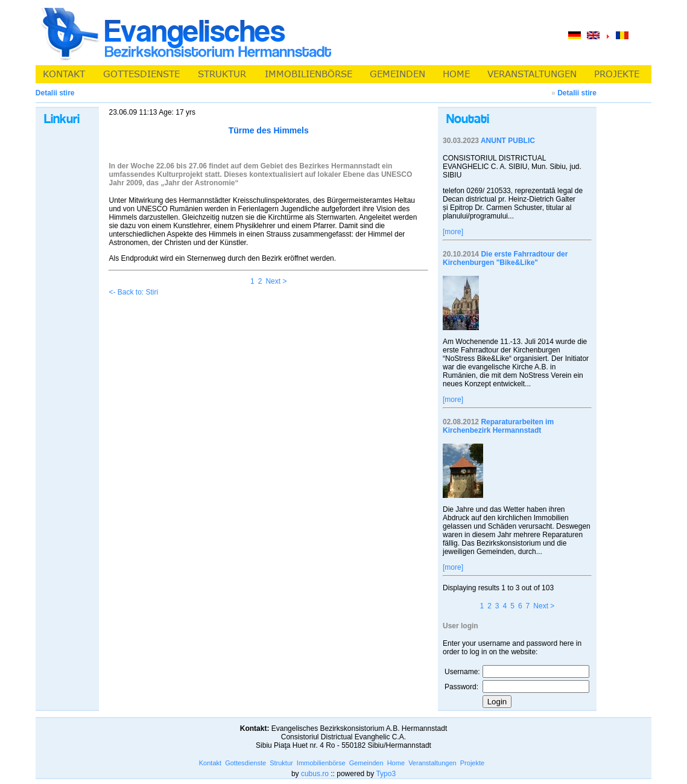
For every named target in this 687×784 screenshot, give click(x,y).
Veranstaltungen (432, 763)
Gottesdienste (245, 763)
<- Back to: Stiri (133, 292)
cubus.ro (315, 774)
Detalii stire (577, 93)
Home (396, 763)
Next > (276, 281)
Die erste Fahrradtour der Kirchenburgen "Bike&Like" (505, 258)
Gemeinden (366, 763)
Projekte (472, 763)
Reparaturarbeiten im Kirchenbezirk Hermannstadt (498, 426)
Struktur (281, 763)
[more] (453, 232)
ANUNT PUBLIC (508, 141)
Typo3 (386, 774)
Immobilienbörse (321, 763)
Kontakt (210, 763)
